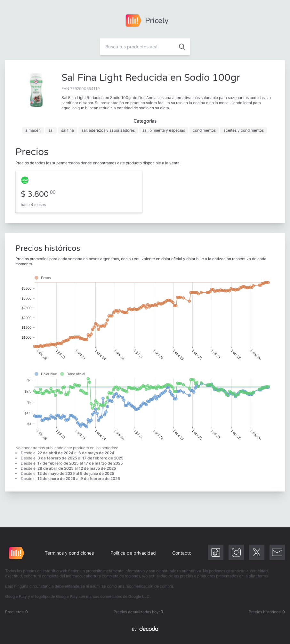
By (145, 629)
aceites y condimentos (244, 130)
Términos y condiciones (69, 553)
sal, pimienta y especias (164, 130)
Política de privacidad (133, 553)
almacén (33, 130)
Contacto (182, 553)
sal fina (68, 130)
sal (51, 130)
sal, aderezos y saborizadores (108, 130)
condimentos (204, 130)
